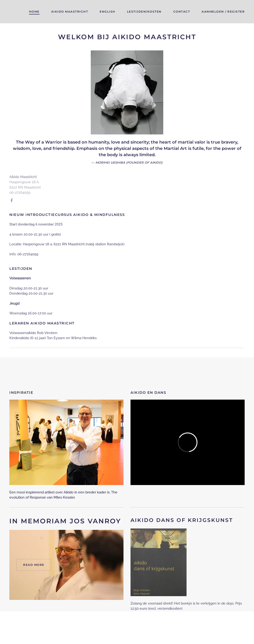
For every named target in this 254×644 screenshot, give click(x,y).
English (107, 12)
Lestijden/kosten (144, 12)
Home (34, 12)
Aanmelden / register (223, 12)
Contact (182, 12)
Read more (34, 565)
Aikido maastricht (70, 12)
